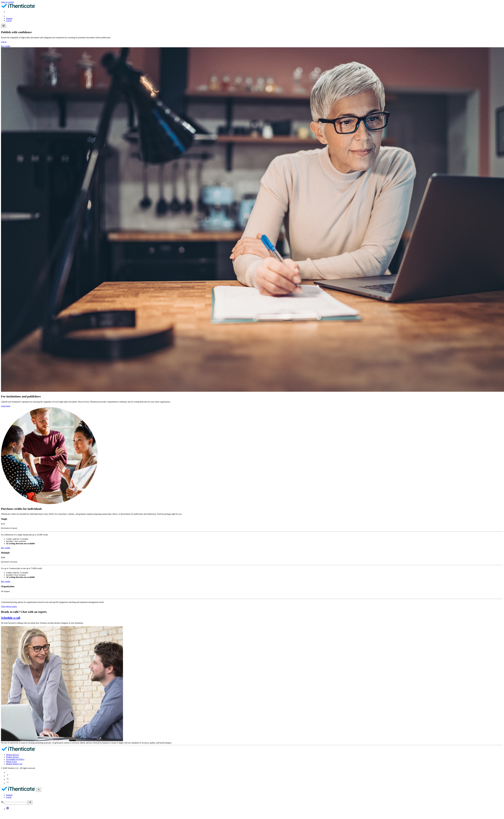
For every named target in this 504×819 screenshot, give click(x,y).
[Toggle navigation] (4, 26)
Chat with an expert (9, 606)
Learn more (6, 406)
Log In (9, 21)
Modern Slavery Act (14, 764)
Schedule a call (11, 618)
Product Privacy (13, 757)
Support (9, 18)
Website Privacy (13, 755)
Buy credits (6, 46)
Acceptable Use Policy (15, 759)
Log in (4, 42)
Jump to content (7, 2)
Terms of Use (11, 762)
